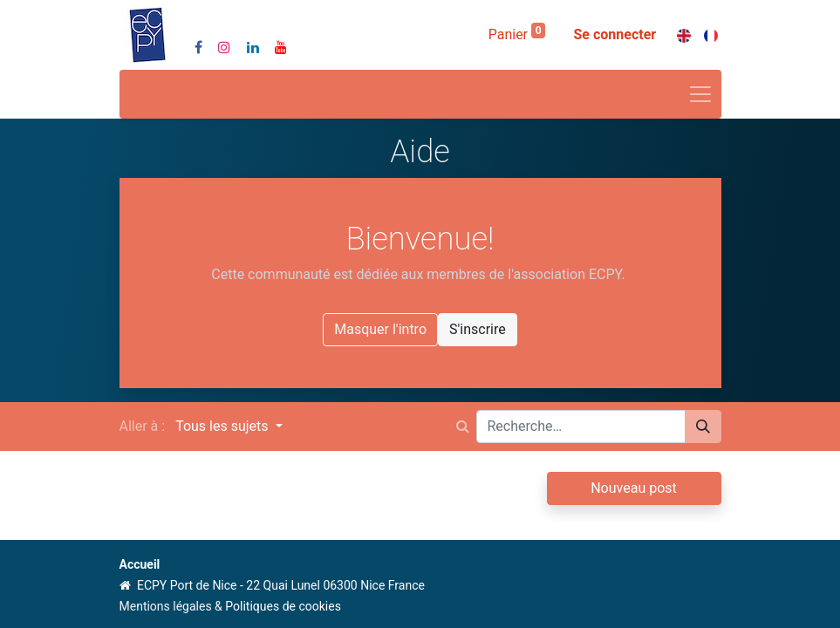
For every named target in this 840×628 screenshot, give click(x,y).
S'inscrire (478, 329)
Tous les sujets (223, 426)
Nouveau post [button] (634, 488)
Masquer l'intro (380, 329)
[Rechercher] (703, 427)
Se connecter (615, 34)
